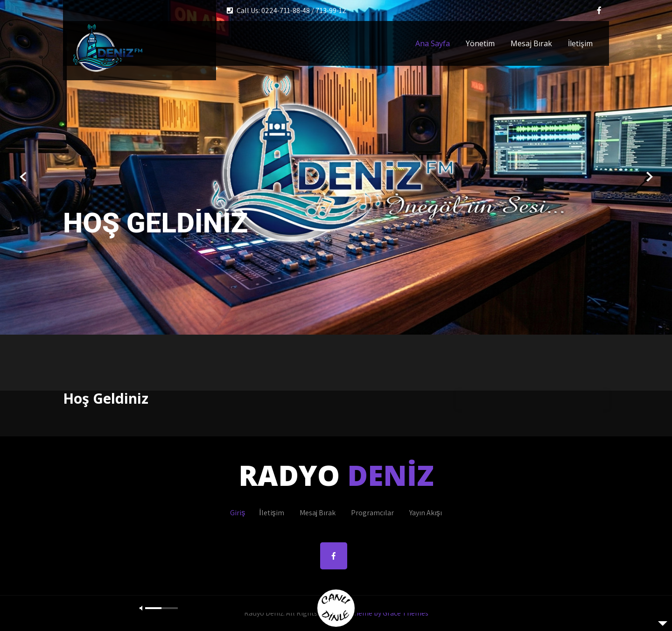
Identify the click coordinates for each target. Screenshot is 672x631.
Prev (24, 177)
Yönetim (480, 43)
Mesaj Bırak (531, 43)
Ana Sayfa (433, 43)
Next (648, 177)
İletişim (580, 43)
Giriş (238, 513)
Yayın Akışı (426, 513)
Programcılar (372, 513)
